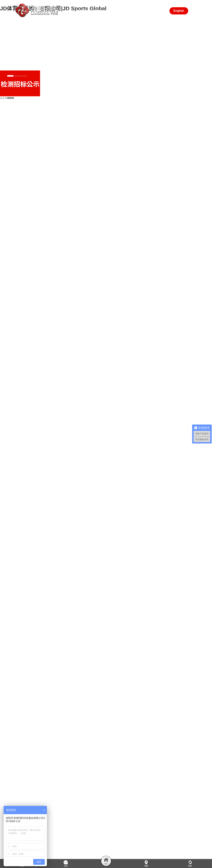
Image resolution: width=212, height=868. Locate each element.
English (179, 11)
